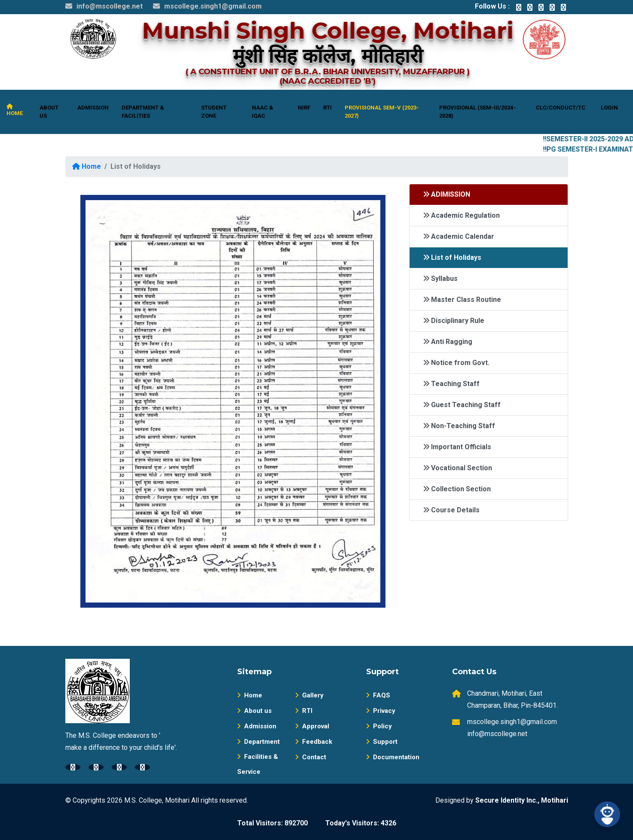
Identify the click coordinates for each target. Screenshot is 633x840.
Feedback (314, 742)
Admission (257, 726)
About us (254, 711)
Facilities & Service (258, 764)
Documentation (393, 757)
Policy (379, 726)
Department (258, 742)
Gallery (309, 695)
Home (87, 166)
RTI (304, 711)
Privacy (381, 711)
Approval (312, 726)
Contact (311, 757)
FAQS (378, 695)
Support (382, 742)
